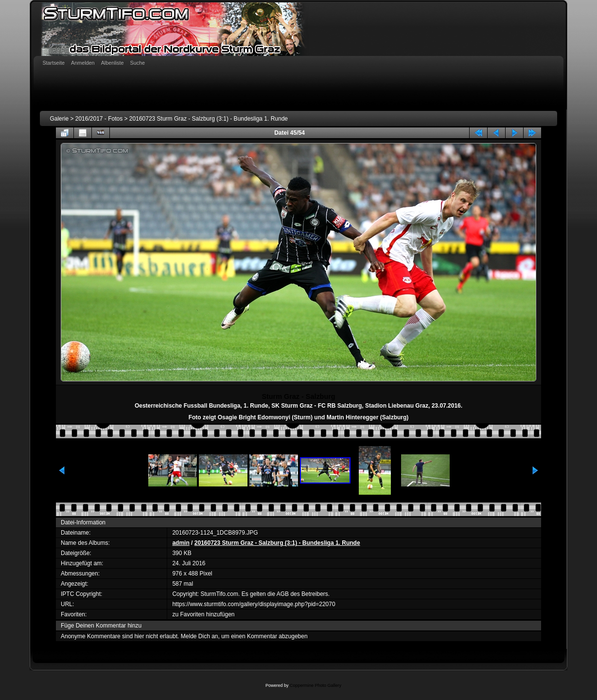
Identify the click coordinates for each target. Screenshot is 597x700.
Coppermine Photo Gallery (316, 685)
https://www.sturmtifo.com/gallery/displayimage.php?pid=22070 (254, 604)
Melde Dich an (200, 636)
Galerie (59, 119)
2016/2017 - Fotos (99, 119)
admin (181, 543)
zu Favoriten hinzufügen (203, 614)
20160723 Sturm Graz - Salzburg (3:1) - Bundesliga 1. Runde (209, 119)
